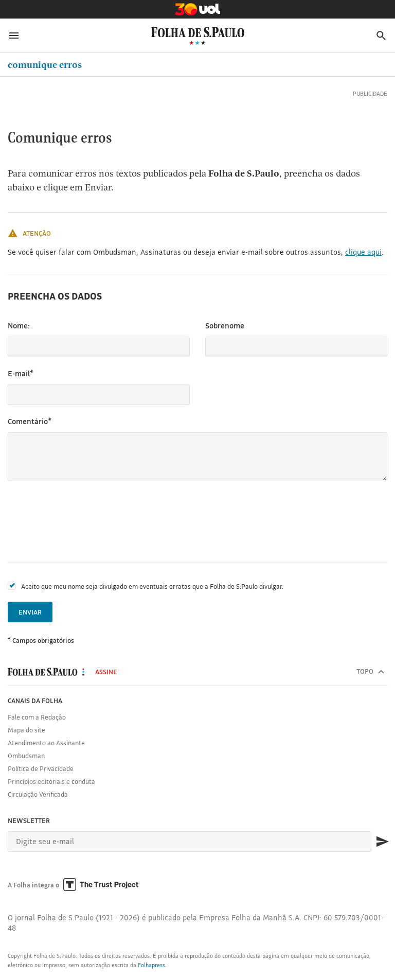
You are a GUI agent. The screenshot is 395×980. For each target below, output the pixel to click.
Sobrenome (225, 326)
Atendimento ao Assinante (46, 743)
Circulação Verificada (38, 794)
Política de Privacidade (41, 768)
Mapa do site (26, 730)
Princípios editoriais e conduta (51, 781)
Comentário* (30, 421)
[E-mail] (190, 842)
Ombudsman (26, 756)
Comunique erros (45, 65)
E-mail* (21, 373)
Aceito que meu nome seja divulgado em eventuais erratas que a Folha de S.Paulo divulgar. (152, 586)
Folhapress (151, 965)
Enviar (30, 612)
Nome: (19, 326)
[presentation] (86, 522)
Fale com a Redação (37, 717)
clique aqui (363, 252)
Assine (106, 672)
